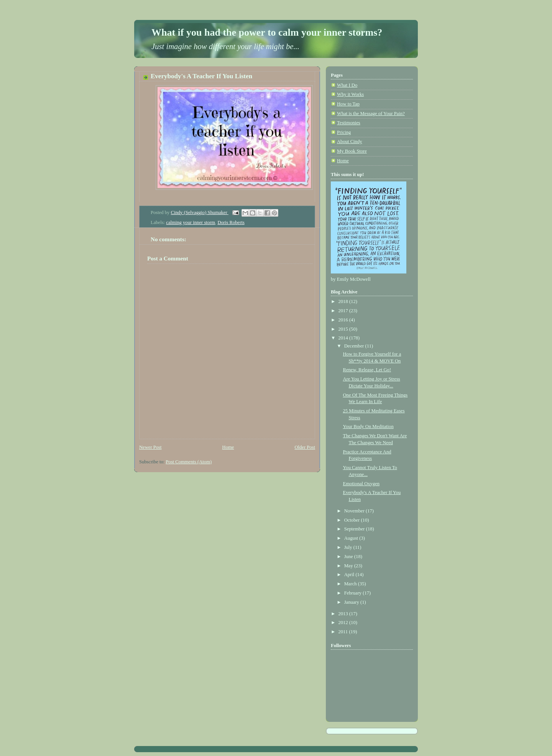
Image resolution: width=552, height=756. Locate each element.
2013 (344, 614)
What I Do (347, 85)
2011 (344, 632)
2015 (344, 329)
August (352, 538)
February (354, 593)
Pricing (344, 132)
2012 (344, 623)
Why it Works (350, 94)
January (352, 602)
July (349, 547)
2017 (344, 311)
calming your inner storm (191, 222)
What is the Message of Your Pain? (371, 114)
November (355, 511)
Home (228, 447)
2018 (344, 301)
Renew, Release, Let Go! (367, 370)
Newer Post (150, 447)
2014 (344, 338)
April (350, 575)
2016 (344, 320)
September (355, 529)
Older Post (305, 447)
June (349, 557)
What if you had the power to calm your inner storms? (267, 32)
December (355, 346)
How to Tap (348, 104)
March (351, 584)
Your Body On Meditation (368, 427)
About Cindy (350, 142)
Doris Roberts (231, 222)
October (353, 520)
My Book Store (352, 151)
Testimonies (349, 123)
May (349, 566)
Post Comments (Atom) (189, 462)
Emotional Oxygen (361, 484)
